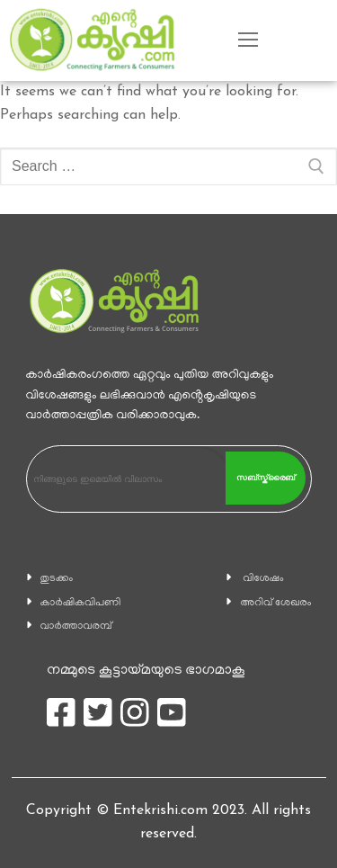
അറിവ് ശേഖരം (275, 603)
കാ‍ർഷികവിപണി (81, 603)
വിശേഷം (263, 579)
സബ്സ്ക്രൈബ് (266, 478)
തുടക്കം (57, 579)
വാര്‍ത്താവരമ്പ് (76, 626)
